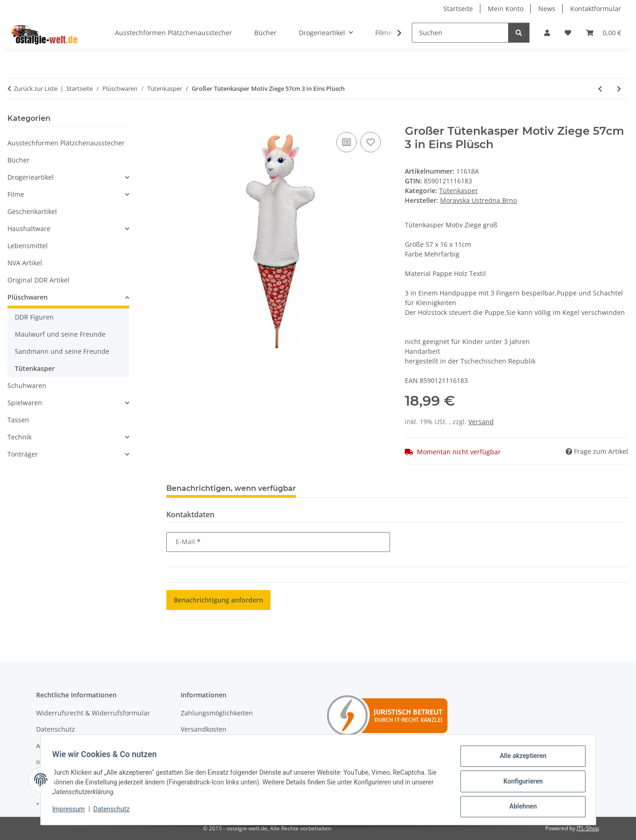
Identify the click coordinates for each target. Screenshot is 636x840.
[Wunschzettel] (568, 33)
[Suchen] (460, 33)
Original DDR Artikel (38, 280)
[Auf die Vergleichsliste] (346, 142)
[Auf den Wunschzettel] (371, 142)
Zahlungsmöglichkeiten (217, 713)
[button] (547, 33)
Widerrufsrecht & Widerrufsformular (93, 713)
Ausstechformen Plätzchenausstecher (66, 143)
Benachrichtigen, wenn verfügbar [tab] (231, 488)
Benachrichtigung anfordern (218, 600)
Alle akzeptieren (520, 759)
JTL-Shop (588, 828)
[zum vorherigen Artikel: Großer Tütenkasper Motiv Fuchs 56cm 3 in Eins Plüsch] (600, 89)
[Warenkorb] (604, 33)
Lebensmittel (28, 246)
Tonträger (23, 454)
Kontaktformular (596, 9)
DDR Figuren (34, 317)
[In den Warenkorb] (174, 119)
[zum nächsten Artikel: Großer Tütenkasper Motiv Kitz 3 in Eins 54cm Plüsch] (619, 89)
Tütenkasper (459, 191)
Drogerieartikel (31, 177)
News (547, 9)
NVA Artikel (25, 263)
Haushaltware (29, 229)
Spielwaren (25, 403)
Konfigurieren (520, 783)
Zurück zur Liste (36, 88)
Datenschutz (114, 811)
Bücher (19, 160)
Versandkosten (204, 729)
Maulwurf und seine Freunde (60, 334)
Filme (16, 194)
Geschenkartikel (32, 211)
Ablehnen (520, 807)
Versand (481, 422)
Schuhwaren (27, 386)
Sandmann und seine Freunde (62, 351)
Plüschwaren (28, 297)
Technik (19, 437)
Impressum (72, 811)
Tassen (18, 420)
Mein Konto (506, 9)
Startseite (458, 9)
